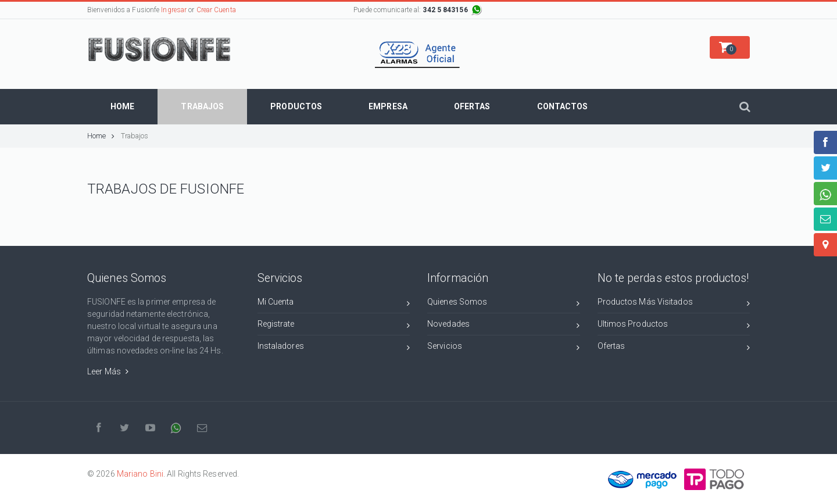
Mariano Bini (140, 474)
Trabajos (135, 136)
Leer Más (108, 371)
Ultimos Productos (674, 326)
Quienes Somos (504, 304)
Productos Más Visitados (674, 304)
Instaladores (334, 348)
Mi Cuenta (334, 304)
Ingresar (174, 10)
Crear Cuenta (216, 10)
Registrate (334, 326)
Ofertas (674, 348)
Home (101, 136)
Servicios (504, 348)
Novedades (504, 326)
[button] (730, 47)
